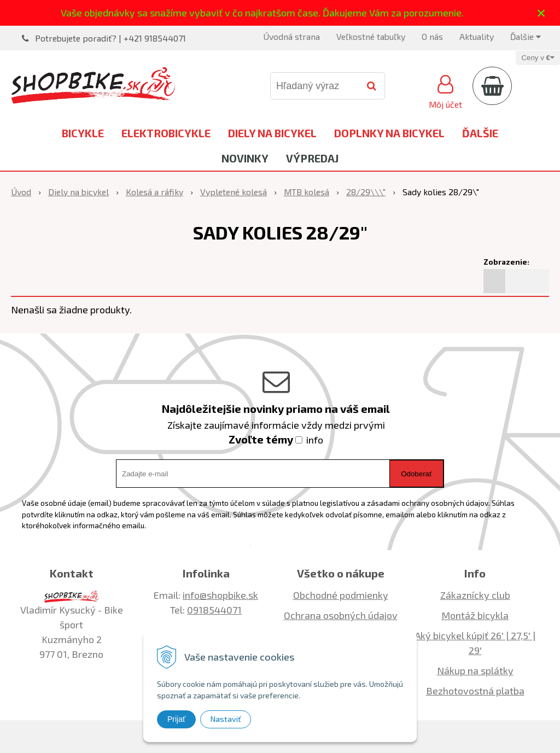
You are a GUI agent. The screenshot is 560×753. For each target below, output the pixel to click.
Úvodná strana (291, 36)
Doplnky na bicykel (389, 133)
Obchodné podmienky (341, 595)
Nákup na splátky (475, 670)
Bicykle (83, 133)
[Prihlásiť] (445, 90)
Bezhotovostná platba (475, 691)
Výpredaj (312, 158)
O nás (432, 36)
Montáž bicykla (475, 615)
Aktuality (477, 36)
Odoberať (416, 474)
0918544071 (214, 610)
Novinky (245, 158)
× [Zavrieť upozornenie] (541, 13)
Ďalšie (526, 36)
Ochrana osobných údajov (341, 615)
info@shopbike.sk (220, 595)
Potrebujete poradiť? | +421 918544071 (110, 38)
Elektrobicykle (166, 133)
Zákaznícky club (475, 595)
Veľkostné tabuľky (371, 36)
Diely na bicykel (272, 133)
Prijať (176, 719)
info (315, 440)
